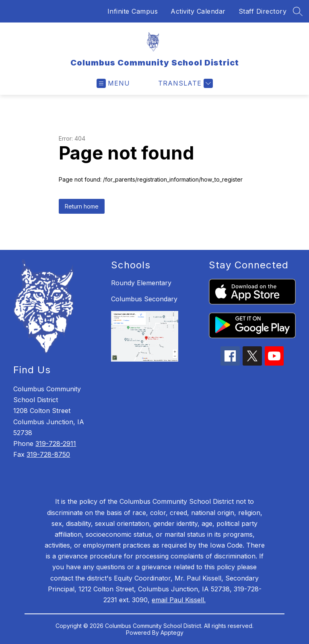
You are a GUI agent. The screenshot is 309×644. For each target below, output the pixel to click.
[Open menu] (113, 83)
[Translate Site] (184, 83)
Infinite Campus (133, 11)
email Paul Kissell (178, 600)
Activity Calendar (198, 11)
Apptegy (172, 633)
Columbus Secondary (144, 299)
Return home (82, 206)
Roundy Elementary (141, 283)
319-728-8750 (48, 454)
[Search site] (298, 11)
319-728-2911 (56, 444)
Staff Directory (263, 11)
